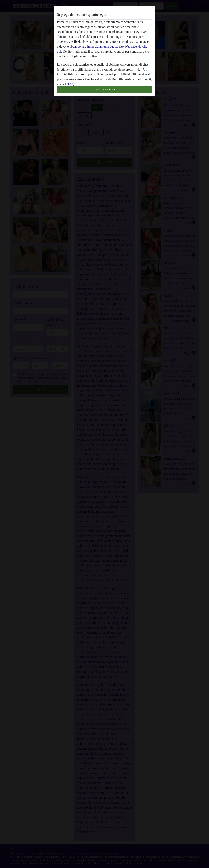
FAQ (71, 84)
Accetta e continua (104, 89)
